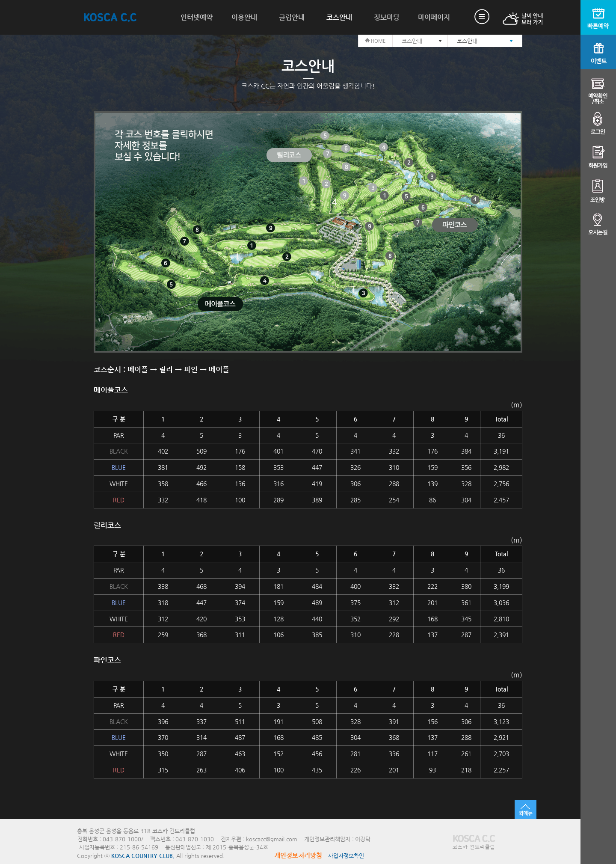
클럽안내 (292, 17)
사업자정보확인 (346, 856)
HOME (375, 41)
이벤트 (598, 52)
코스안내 (339, 17)
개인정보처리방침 (298, 855)
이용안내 (244, 17)
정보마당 (387, 17)
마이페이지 (434, 17)
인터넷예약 (197, 17)
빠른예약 (598, 17)
